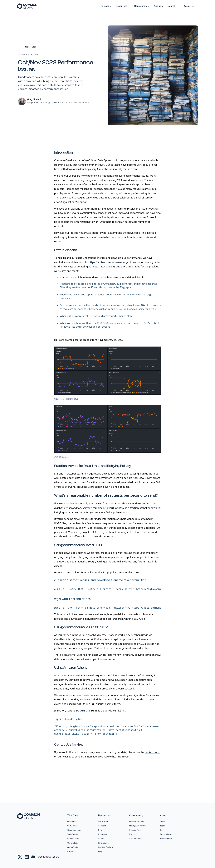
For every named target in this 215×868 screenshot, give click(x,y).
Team (162, 826)
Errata (70, 851)
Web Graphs (73, 834)
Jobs (162, 830)
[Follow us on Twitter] (21, 857)
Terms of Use (166, 839)
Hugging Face (135, 830)
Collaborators (135, 839)
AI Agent (102, 826)
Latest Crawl (73, 839)
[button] (105, 6)
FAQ (100, 851)
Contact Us (189, 6)
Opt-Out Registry (106, 847)
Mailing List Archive (138, 826)
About (163, 821)
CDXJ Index (72, 826)
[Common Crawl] (28, 816)
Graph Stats (73, 847)
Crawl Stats (72, 843)
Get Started (103, 821)
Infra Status (103, 843)
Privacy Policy (166, 834)
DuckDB (81, 711)
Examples (103, 834)
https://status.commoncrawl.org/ (108, 262)
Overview (72, 821)
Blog (100, 830)
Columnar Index (74, 830)
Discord (132, 834)
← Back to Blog (29, 47)
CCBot (101, 839)
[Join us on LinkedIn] (28, 857)
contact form (152, 752)
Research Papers (137, 821)
